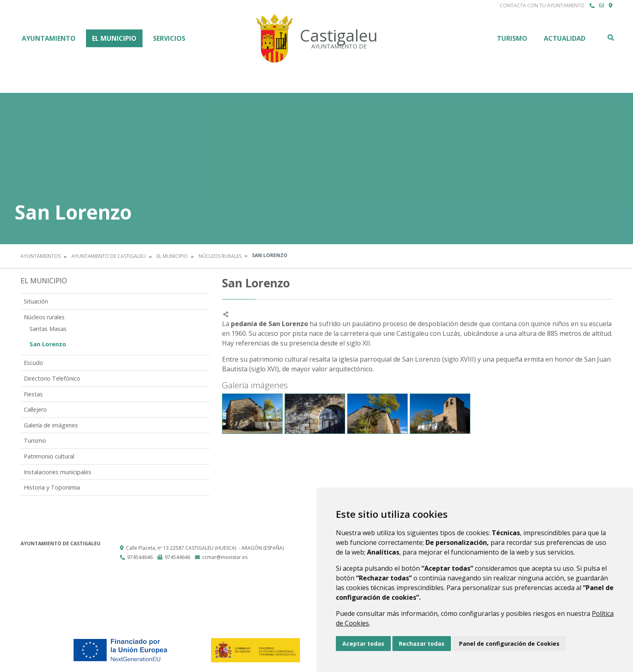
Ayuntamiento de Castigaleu (109, 256)
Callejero (35, 409)
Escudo (34, 363)
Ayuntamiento (49, 38)
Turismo (512, 38)
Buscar (610, 38)
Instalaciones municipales (58, 472)
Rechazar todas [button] (422, 644)
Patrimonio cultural (49, 456)
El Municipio (114, 38)
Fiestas (33, 394)
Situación (36, 301)
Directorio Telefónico (52, 378)
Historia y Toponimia (52, 487)
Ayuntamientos (41, 256)
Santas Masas (48, 329)
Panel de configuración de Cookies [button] (509, 644)
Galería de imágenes (51, 425)
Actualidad (565, 38)
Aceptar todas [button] (363, 644)
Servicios (169, 38)
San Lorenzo (48, 344)
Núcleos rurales (220, 256)
